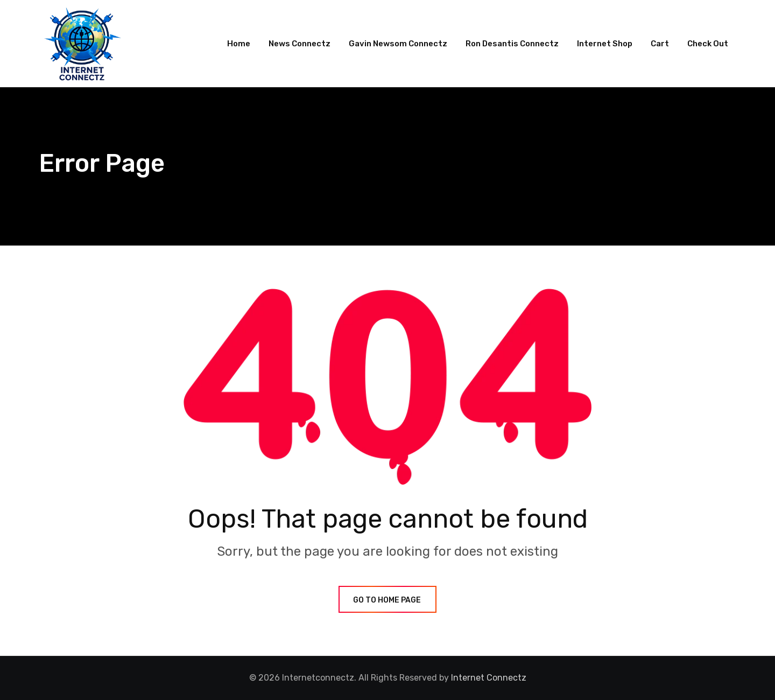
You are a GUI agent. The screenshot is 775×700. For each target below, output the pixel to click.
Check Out (708, 44)
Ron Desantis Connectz (512, 44)
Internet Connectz (489, 678)
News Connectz (300, 44)
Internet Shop (605, 44)
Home (239, 44)
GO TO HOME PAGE (387, 600)
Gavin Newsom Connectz (398, 44)
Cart (660, 44)
